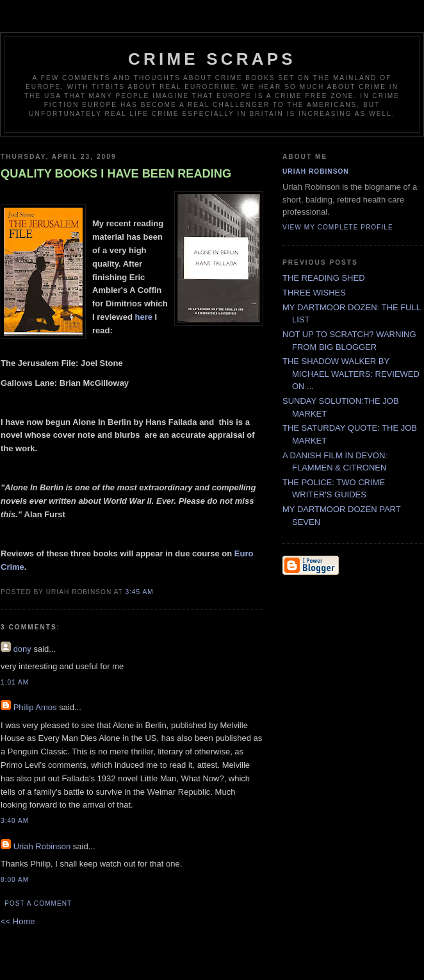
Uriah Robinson (42, 846)
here (143, 317)
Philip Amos (35, 707)
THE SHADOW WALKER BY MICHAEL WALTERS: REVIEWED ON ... (351, 374)
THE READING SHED (324, 278)
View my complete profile (338, 227)
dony (22, 649)
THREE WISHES (314, 293)
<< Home (18, 921)
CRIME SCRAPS (212, 59)
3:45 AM (139, 592)
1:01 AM (15, 682)
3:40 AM (15, 821)
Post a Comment (38, 903)
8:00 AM (15, 880)
